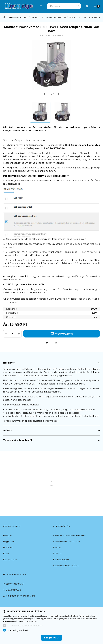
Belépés (8, 536)
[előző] (44, 94)
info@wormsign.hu (13, 584)
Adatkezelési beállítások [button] (66, 566)
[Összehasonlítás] (56, 343)
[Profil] (87, 6)
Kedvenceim (10, 560)
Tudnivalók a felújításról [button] (18, 440)
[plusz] (19, 334)
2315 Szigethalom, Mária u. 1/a (19, 596)
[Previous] (5, 112)
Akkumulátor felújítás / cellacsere (23, 17)
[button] (41, 6)
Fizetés (57, 548)
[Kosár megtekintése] (97, 6)
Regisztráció (10, 542)
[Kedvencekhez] (47, 343)
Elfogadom (52, 638)
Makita (72, 17)
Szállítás (57, 554)
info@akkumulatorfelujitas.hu (43, 153)
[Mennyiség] (12, 334)
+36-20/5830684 (12, 590)
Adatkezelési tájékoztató (66, 542)
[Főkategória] (4, 17)
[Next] (98, 112)
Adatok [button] (8, 430)
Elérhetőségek (61, 560)
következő (94, 17)
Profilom (8, 548)
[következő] (59, 94)
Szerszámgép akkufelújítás (54, 17)
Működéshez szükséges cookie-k (25, 626)
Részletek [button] (9, 363)
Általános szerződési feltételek (69, 536)
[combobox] (64, 6)
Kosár (6, 554)
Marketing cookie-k (18, 630)
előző (82, 17)
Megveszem (62, 334)
